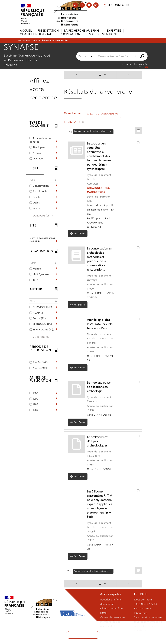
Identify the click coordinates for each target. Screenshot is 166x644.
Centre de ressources (113, 626)
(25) (43, 216)
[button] (43, 240)
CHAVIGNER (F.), (100, 188)
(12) (43, 337)
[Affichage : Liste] (103, 75)
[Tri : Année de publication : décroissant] (93, 132)
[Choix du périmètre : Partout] (86, 56)
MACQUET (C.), (98, 192)
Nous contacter (143, 608)
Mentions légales (110, 630)
